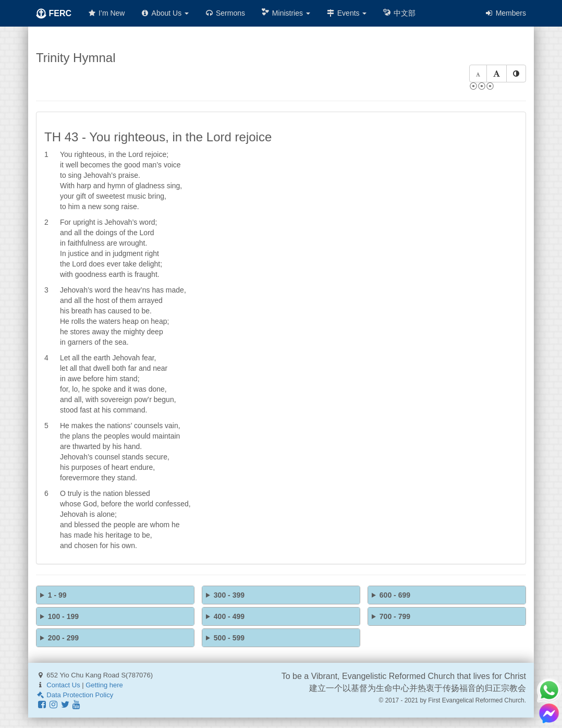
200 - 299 (63, 638)
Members (505, 13)
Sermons (225, 13)
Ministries (285, 13)
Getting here (104, 685)
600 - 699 (395, 595)
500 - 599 (229, 638)
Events (346, 13)
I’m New (106, 13)
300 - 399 (229, 595)
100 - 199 (63, 616)
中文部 (399, 13)
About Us (164, 13)
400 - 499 (229, 616)
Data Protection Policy (75, 695)
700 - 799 (395, 616)
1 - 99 (57, 595)
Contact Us (63, 685)
